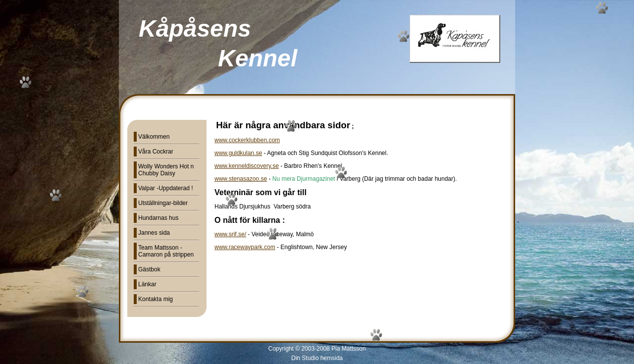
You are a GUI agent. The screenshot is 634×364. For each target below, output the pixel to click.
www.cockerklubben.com (247, 140)
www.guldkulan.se (238, 153)
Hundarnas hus (158, 218)
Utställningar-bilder (163, 203)
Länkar (147, 284)
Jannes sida (154, 233)
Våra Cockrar (156, 152)
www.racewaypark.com (245, 247)
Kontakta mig (156, 299)
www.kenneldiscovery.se (247, 166)
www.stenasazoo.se (241, 179)
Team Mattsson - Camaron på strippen (166, 251)
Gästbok (149, 269)
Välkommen (154, 137)
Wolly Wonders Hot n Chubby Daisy (166, 170)
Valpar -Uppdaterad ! (166, 188)
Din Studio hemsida (317, 358)
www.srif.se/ (230, 234)
